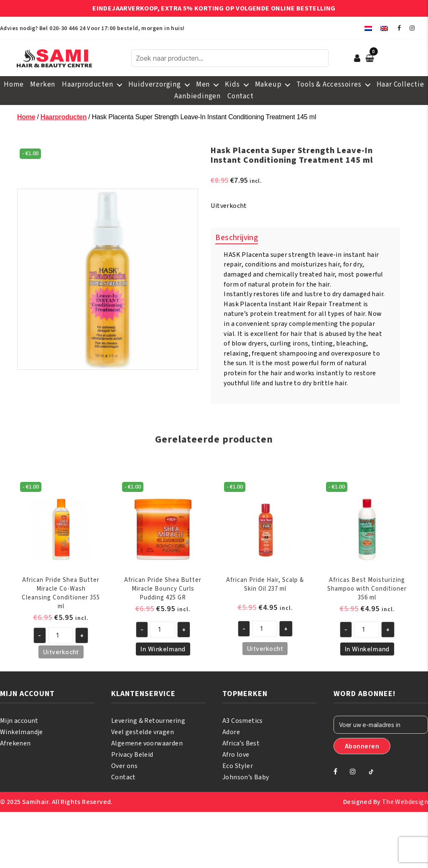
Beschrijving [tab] (237, 238)
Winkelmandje (22, 732)
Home (14, 84)
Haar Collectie (400, 84)
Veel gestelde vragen (143, 732)
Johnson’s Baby (246, 777)
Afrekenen (15, 743)
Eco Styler (238, 766)
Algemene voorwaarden (147, 743)
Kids (232, 84)
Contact (241, 96)
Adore (231, 732)
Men (203, 84)
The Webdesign (405, 802)
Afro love (236, 755)
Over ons (124, 766)
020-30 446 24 (67, 28)
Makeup (268, 84)
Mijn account (19, 721)
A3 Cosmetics (243, 721)
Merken (43, 84)
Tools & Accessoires (329, 84)
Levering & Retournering (148, 721)
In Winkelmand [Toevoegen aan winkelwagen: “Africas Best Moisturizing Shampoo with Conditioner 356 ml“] (367, 649)
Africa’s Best (241, 743)
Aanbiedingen (197, 96)
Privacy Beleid (132, 755)
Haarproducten (87, 84)
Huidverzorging (155, 84)
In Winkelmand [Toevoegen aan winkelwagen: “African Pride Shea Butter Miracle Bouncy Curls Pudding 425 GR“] (163, 649)
